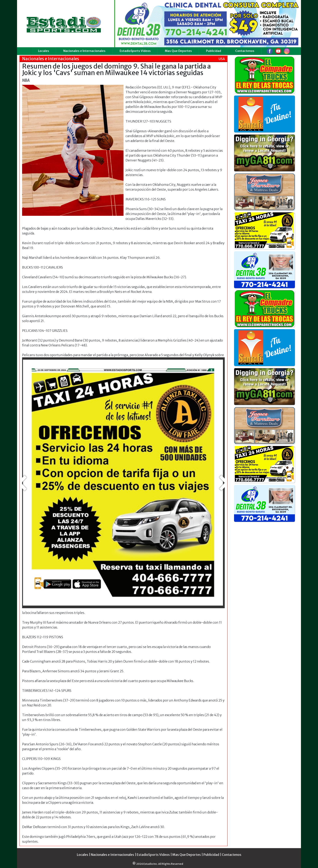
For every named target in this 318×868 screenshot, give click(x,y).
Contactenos (245, 51)
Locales (44, 51)
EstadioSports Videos (135, 51)
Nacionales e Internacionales (84, 51)
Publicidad (214, 51)
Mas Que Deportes (178, 51)
